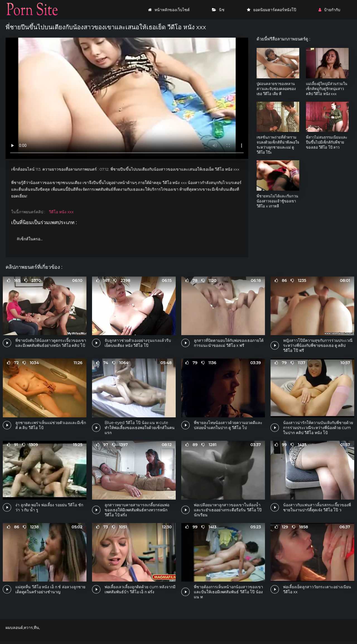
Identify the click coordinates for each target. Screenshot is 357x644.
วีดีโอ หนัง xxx (61, 212)
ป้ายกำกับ (329, 10)
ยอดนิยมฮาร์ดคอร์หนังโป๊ (272, 10)
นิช (218, 10)
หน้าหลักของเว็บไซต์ (169, 10)
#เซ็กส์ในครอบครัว (32, 239)
